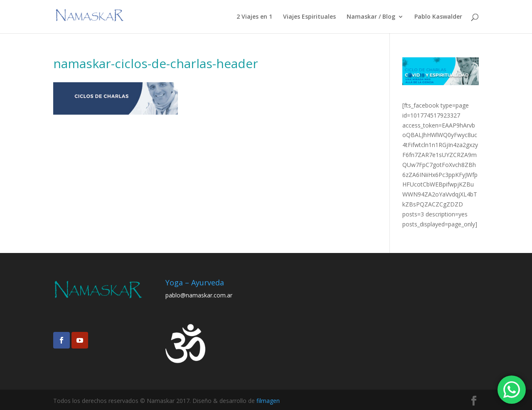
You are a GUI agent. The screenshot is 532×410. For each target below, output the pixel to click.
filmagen (268, 401)
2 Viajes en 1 (254, 17)
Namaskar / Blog (371, 17)
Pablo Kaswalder (438, 17)
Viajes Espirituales (309, 17)
